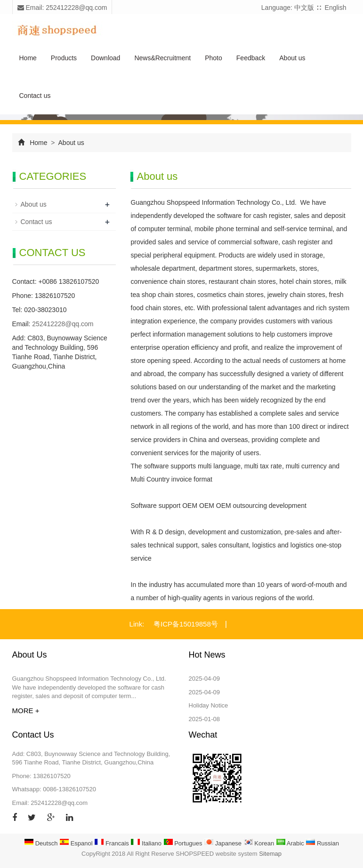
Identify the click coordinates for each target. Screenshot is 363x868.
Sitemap (270, 854)
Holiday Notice (209, 705)
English (336, 8)
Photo (214, 58)
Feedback (251, 58)
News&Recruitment (162, 58)
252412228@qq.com (63, 324)
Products (64, 58)
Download (105, 58)
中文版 (304, 8)
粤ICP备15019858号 (186, 624)
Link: (137, 624)
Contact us (35, 96)
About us (292, 58)
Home (28, 58)
